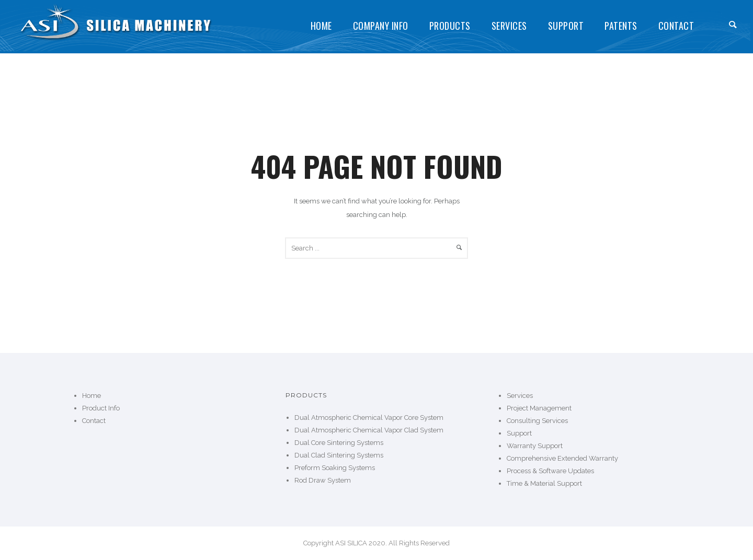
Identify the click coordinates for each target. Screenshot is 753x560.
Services (509, 26)
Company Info (381, 26)
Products (450, 26)
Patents (621, 26)
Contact (676, 26)
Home (321, 26)
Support (566, 26)
